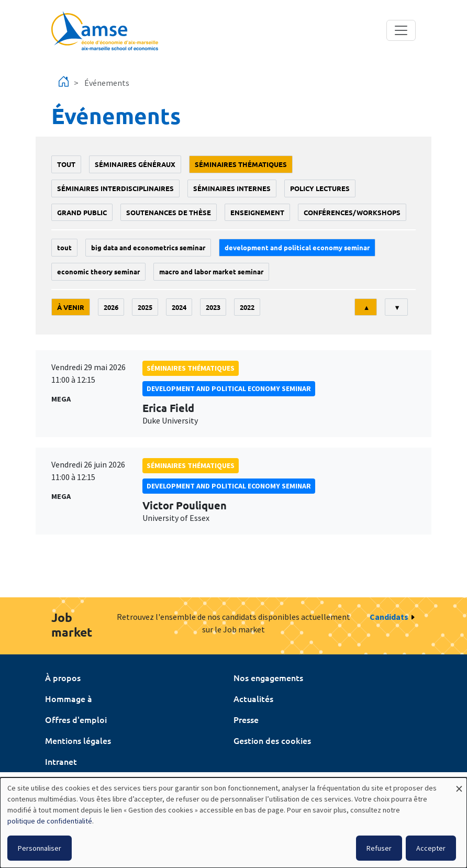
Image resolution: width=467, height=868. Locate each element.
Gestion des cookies (272, 740)
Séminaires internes (232, 188)
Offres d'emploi (76, 719)
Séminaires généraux (135, 164)
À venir (71, 307)
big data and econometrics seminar (148, 247)
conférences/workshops (352, 212)
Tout (66, 164)
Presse (246, 719)
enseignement (257, 212)
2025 (145, 307)
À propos (63, 677)
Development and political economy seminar (297, 247)
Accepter (431, 848)
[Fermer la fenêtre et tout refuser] (459, 784)
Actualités (253, 698)
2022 (247, 307)
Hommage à (69, 698)
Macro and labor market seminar (211, 271)
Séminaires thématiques (241, 164)
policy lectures (320, 188)
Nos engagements (268, 677)
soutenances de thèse (169, 212)
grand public (82, 212)
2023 (213, 307)
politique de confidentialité (50, 821)
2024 (179, 307)
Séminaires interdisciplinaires (115, 188)
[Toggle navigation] (401, 30)
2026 (111, 307)
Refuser (379, 848)
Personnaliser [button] (40, 848)
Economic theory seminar (98, 271)
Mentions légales (78, 740)
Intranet (61, 761)
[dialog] (233, 823)
